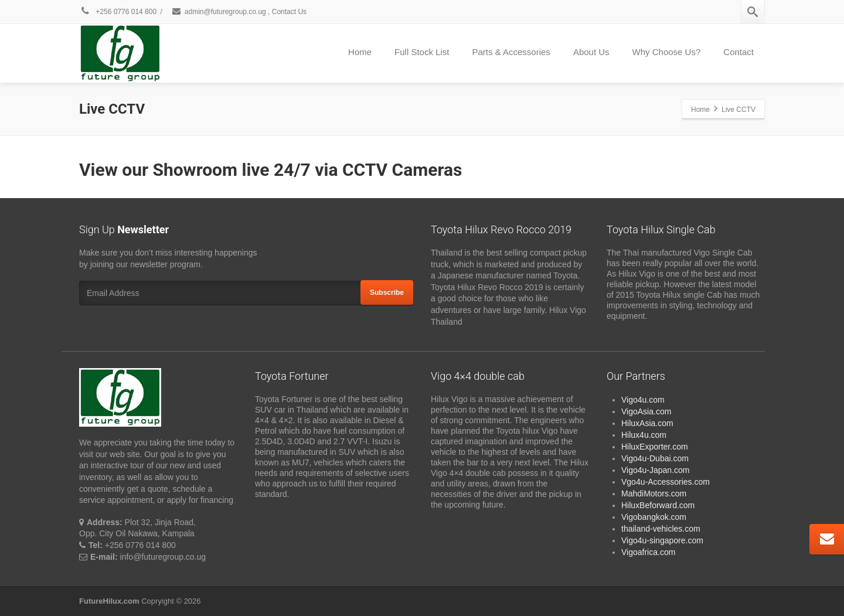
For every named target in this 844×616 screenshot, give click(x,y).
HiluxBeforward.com (658, 505)
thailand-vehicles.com (662, 529)
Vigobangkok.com (654, 517)
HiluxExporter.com (655, 447)
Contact (738, 52)
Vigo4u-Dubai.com (655, 458)
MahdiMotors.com (654, 494)
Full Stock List (422, 52)
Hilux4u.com (644, 435)
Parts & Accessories (511, 52)
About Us (591, 52)
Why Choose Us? (667, 52)
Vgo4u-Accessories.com (666, 482)
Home (360, 52)
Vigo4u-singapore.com (662, 540)
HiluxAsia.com (647, 423)
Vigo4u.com (643, 400)
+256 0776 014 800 (118, 12)
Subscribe (387, 292)
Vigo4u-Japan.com (655, 470)
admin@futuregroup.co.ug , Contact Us (239, 12)
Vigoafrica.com (648, 552)
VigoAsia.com (646, 411)
